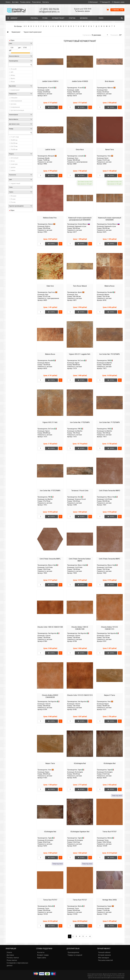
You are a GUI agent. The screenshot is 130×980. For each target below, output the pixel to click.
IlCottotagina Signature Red (80, 832)
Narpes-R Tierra (109, 695)
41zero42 (14, 69)
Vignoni (77, 363)
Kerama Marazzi (83, 224)
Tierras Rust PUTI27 (80, 900)
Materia (107, 295)
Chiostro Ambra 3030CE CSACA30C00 (50, 696)
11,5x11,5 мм (15, 137)
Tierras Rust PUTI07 (109, 832)
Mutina (110, 838)
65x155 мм (14, 146)
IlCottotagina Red (80, 763)
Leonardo (81, 156)
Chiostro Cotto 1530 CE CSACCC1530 (50, 627)
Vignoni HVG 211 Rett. (50, 422)
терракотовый (15, 183)
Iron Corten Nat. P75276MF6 (80, 422)
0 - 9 (25, 26)
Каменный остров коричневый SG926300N (110, 219)
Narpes (107, 704)
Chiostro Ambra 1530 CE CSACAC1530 (80, 628)
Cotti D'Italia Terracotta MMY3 (110, 491)
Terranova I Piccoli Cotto (80, 491)
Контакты (46, 2)
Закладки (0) (106, 2)
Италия (13, 199)
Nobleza (48, 226)
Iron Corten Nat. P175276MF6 (109, 422)
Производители (73, 952)
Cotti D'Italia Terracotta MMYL (50, 559)
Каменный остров (80, 226)
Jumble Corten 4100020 (80, 81)
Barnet (106, 158)
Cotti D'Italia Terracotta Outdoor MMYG (80, 560)
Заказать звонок (83, 11)
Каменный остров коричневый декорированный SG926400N (80, 219)
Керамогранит (16, 32)
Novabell (110, 292)
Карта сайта (42, 958)
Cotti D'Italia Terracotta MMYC (109, 559)
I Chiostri (48, 636)
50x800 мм (14, 140)
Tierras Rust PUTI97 (50, 900)
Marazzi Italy (111, 497)
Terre (76, 295)
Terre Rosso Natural (80, 286)
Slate (47, 295)
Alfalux (13, 75)
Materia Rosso (109, 286)
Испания (13, 196)
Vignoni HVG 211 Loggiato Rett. (80, 354)
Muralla (47, 158)
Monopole (51, 156)
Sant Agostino (52, 633)
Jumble (47, 90)
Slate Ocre (50, 286)
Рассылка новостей (105, 960)
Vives (109, 156)
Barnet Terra (110, 149)
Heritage (107, 908)
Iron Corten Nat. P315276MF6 (109, 354)
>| (90, 936)
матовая (14, 104)
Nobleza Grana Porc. (50, 218)
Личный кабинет (104, 952)
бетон (13, 161)
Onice (77, 158)
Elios (79, 497)
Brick (106, 90)
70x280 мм (14, 149)
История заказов (104, 955)
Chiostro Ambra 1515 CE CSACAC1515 (109, 628)
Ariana (13, 82)
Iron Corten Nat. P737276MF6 (50, 491)
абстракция (15, 158)
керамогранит (15, 90)
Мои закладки (103, 958)
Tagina (80, 770)
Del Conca (81, 360)
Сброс (12, 40)
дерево (13, 167)
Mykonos (110, 88)
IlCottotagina (79, 772)
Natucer (51, 224)
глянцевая (14, 98)
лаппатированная (16, 101)
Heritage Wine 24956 (110, 900)
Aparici (13, 78)
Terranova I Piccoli (80, 499)
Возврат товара (43, 955)
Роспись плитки (25, 2)
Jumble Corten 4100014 (50, 81)
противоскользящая (17, 110)
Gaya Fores (52, 292)
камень (13, 170)
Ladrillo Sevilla (50, 149)
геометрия (14, 164)
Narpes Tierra (50, 763)
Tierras (107, 840)
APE (12, 72)
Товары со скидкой (75, 955)
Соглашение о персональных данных (17, 964)
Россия (13, 202)
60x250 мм (14, 143)
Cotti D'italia (108, 499)
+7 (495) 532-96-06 (49, 9)
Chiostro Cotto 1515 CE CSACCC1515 (80, 695)
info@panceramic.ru (49, 12)
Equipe (109, 906)
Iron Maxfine (108, 363)
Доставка (15, 2)
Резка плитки (36, 2)
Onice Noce (80, 149)
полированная (15, 107)
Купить (51, 107)
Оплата (8, 2)
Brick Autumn (109, 81)
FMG (109, 360)
